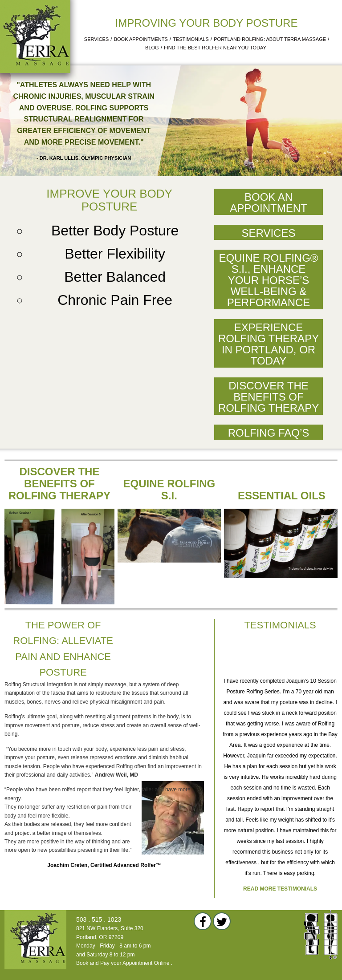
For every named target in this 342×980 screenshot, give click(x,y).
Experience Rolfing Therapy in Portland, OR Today (269, 344)
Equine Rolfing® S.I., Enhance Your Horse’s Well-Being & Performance (268, 280)
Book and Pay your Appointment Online (123, 963)
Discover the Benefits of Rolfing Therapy (269, 397)
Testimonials (191, 39)
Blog (152, 48)
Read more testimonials (280, 889)
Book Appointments (141, 39)
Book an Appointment (268, 202)
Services (96, 39)
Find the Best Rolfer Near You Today (215, 48)
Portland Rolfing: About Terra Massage (270, 39)
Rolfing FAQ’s (269, 433)
